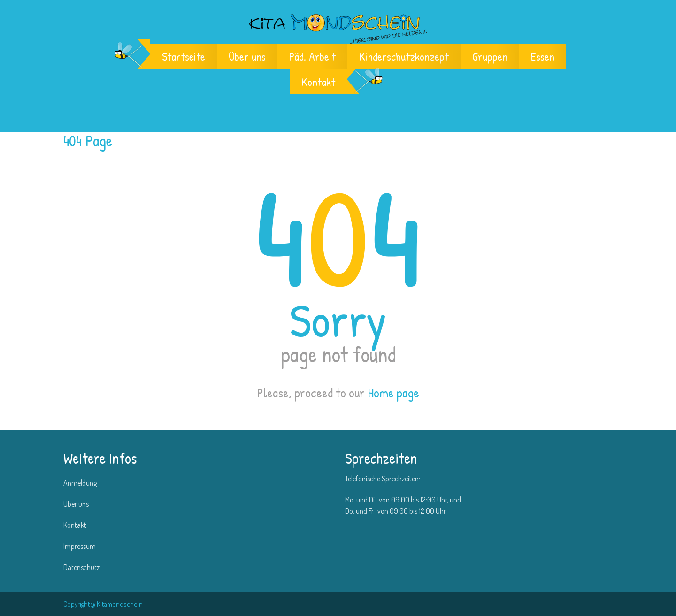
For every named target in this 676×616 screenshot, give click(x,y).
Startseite (184, 56)
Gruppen (490, 56)
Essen (543, 56)
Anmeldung (80, 483)
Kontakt (318, 82)
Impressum (80, 546)
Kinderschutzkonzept (404, 56)
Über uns (247, 56)
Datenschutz (81, 567)
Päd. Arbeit (312, 56)
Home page (393, 393)
